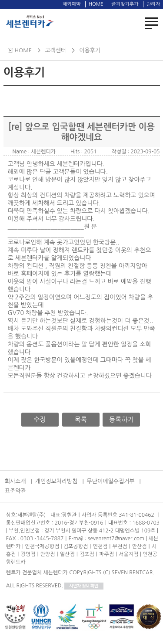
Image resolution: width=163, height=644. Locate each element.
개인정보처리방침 (57, 481)
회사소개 (15, 481)
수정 (40, 419)
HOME (96, 4)
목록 (80, 419)
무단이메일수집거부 (111, 481)
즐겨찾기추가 (125, 4)
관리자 (153, 4)
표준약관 (15, 491)
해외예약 (72, 4)
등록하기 (121, 419)
